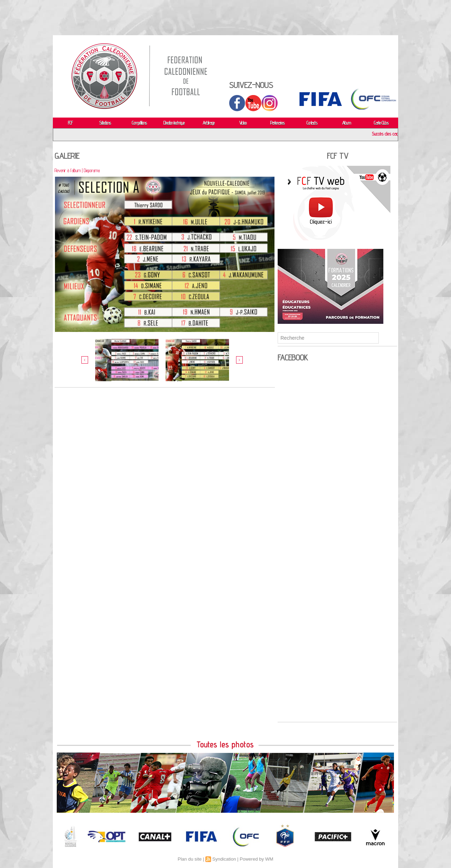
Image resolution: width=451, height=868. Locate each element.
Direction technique (174, 123)
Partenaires (277, 123)
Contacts (312, 123)
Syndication (224, 859)
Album (346, 123)
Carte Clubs (381, 123)
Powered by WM (256, 859)
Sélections (105, 123)
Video (243, 123)
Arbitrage (208, 123)
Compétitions (139, 123)
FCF (70, 123)
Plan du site (190, 859)
